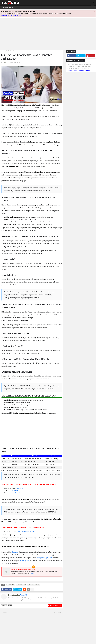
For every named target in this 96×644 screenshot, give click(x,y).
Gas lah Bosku (31, 531)
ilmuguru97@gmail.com (45, 558)
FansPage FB (24, 561)
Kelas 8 (17, 493)
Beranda (3, 51)
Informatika (19, 488)
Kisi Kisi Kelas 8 (10, 51)
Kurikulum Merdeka (33, 585)
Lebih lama (57, 613)
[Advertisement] (48, 35)
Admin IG (24, 595)
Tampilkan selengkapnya (55, 605)
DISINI (32, 573)
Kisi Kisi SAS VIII (21, 585)
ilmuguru (15, 552)
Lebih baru (5, 613)
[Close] (95, 12)
